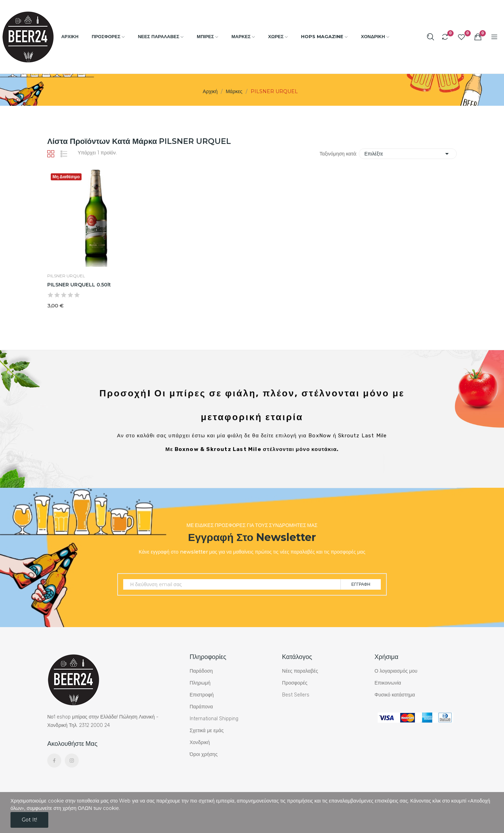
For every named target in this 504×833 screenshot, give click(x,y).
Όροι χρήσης (204, 754)
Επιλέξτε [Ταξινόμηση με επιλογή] (408, 154)
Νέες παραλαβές (300, 671)
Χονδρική (200, 742)
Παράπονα (201, 707)
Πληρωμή (200, 683)
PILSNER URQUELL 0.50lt (79, 285)
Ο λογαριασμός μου (396, 671)
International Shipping (214, 719)
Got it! (29, 820)
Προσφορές (295, 683)
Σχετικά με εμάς (207, 731)
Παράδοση (201, 671)
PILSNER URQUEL (66, 276)
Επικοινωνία (388, 683)
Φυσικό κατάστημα (395, 695)
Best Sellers (296, 695)
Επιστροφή (202, 695)
